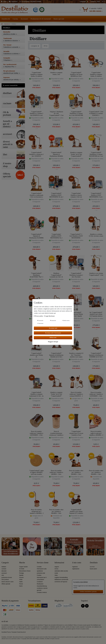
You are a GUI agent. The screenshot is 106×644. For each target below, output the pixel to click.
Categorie (5, 563)
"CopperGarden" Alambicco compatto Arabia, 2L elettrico (36, 74)
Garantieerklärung (42, 586)
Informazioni (59, 563)
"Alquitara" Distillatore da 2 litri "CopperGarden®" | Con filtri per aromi (56, 113)
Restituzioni (40, 584)
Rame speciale (59, 19)
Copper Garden (23, 567)
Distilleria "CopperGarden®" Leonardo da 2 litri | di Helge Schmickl (56, 275)
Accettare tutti (53, 328)
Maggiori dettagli (53, 342)
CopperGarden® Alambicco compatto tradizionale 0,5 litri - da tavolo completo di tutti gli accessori (36, 394)
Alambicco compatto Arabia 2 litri (56, 74)
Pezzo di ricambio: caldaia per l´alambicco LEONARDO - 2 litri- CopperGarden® (96, 394)
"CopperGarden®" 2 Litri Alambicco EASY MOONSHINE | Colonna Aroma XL (76, 236)
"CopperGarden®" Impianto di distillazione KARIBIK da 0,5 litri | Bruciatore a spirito (96, 355)
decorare (4, 571)
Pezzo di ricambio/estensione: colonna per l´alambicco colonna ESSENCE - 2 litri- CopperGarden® (56, 433)
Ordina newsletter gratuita (88, 592)
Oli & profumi (5, 580)
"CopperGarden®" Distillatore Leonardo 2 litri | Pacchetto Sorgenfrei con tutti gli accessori (76, 275)
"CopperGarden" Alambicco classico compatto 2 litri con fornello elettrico (76, 195)
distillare (4, 567)
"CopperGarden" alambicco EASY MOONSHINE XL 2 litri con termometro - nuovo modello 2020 (56, 236)
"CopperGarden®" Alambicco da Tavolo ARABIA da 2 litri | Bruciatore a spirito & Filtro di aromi (76, 74)
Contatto (39, 567)
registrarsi (75, 567)
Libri (3, 575)
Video (56, 575)
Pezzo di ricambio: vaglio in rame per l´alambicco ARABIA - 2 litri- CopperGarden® (96, 433)
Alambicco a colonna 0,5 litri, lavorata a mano (96, 235)
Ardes (21, 580)
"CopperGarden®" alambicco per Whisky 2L (36, 355)
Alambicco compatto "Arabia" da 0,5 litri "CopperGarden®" (76, 154)
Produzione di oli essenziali (41, 19)
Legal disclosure (49, 316)
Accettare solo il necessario (53, 333)
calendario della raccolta (61, 571)
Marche (22, 563)
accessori (4, 573)
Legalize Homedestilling (61, 577)
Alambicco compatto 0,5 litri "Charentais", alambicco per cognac (76, 355)
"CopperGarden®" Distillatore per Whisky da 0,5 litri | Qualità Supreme (76, 314)
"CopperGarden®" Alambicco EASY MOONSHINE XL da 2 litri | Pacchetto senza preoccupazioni (56, 195)
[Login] (4, 2)
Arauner (21, 577)
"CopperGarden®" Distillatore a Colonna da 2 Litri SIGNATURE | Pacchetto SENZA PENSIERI (76, 113)
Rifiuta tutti (53, 338)
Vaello (21, 582)
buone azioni (93, 569)
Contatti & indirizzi (42, 592)
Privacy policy (39, 316)
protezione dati (41, 573)
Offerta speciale (6, 584)
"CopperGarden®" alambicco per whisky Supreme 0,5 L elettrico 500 (76, 511)
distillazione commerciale (61, 580)
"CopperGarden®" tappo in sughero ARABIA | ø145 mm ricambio (36, 472)
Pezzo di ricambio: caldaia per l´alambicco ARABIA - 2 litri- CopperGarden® (56, 472)
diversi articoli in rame (8, 582)
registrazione (76, 569)
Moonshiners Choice (25, 571)
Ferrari (21, 584)
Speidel (21, 575)
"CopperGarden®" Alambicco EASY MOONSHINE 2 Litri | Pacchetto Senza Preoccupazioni (96, 195)
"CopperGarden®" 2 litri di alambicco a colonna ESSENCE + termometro (96, 113)
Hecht (21, 586)
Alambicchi (6, 19)
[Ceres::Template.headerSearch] (80, 10)
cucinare (4, 569)
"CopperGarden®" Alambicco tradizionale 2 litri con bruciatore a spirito (36, 195)
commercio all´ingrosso (61, 582)
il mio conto (77, 563)
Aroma (56, 569)
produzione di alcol (7, 577)
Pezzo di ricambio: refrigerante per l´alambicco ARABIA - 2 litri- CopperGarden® (36, 511)
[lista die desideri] (103, 2)
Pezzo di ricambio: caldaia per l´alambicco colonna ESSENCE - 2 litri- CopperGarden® (76, 394)
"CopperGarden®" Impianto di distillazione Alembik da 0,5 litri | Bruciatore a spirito (56, 355)
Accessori (24, 19)
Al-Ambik (22, 569)
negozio (57, 567)
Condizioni (40, 582)
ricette (56, 573)
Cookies (39, 575)
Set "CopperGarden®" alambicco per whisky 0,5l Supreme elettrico (96, 314)
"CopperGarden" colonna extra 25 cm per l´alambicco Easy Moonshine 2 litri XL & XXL (76, 433)
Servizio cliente (43, 563)
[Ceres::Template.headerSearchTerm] (65, 10)
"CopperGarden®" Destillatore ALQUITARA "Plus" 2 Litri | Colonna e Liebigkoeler (36, 275)
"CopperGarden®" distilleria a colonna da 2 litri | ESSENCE (36, 154)
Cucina (15, 19)
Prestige (22, 573)
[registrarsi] (13, 2)
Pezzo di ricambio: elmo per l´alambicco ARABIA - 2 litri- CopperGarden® (76, 472)
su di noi (92, 567)
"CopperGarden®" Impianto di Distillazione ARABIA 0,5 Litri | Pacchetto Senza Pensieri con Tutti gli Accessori (56, 154)
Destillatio (94, 563)
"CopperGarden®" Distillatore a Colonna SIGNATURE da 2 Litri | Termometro (96, 154)
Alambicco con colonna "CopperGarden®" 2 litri (96, 274)
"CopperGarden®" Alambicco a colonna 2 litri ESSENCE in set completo (36, 113)
